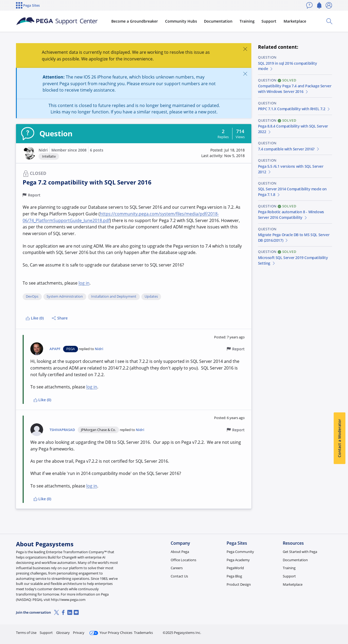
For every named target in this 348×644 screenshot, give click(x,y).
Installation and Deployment (114, 297)
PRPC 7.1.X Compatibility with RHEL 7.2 (294, 109)
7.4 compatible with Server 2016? (289, 149)
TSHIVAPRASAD (62, 430)
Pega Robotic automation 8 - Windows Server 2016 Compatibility (291, 215)
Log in (320, 630)
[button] (29, 153)
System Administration (65, 297)
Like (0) (35, 318)
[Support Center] (57, 21)
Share (60, 318)
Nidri (43, 150)
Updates (151, 297)
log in (84, 283)
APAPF (55, 349)
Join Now (291, 630)
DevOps (32, 297)
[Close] (245, 49)
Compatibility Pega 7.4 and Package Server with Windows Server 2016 (295, 89)
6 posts (97, 150)
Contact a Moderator (339, 438)
